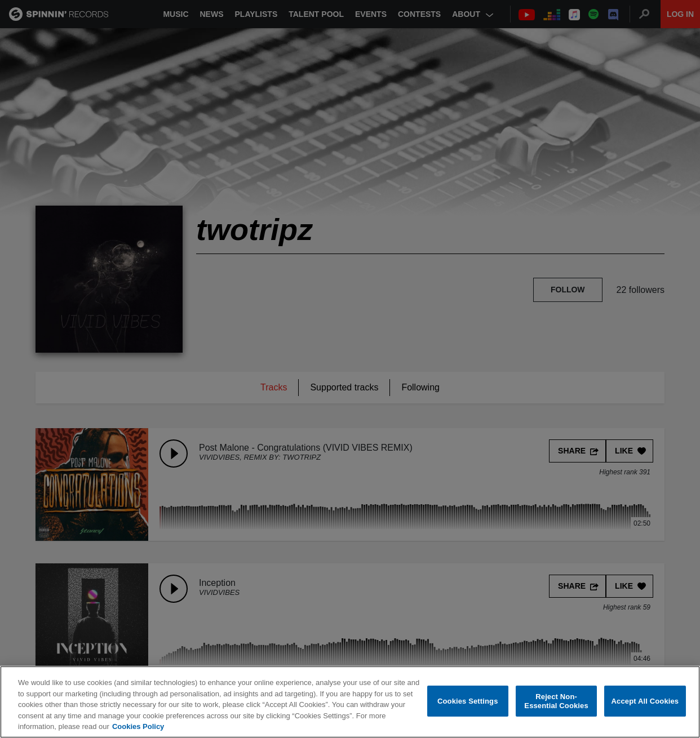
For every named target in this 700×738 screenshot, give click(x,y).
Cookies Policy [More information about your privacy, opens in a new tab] (138, 727)
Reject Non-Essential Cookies (556, 702)
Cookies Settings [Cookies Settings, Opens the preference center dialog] (468, 701)
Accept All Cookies (645, 701)
